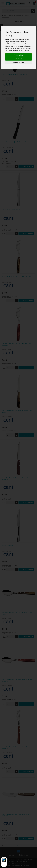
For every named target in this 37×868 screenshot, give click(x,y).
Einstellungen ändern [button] (19, 63)
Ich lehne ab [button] (18, 59)
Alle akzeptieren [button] (18, 55)
